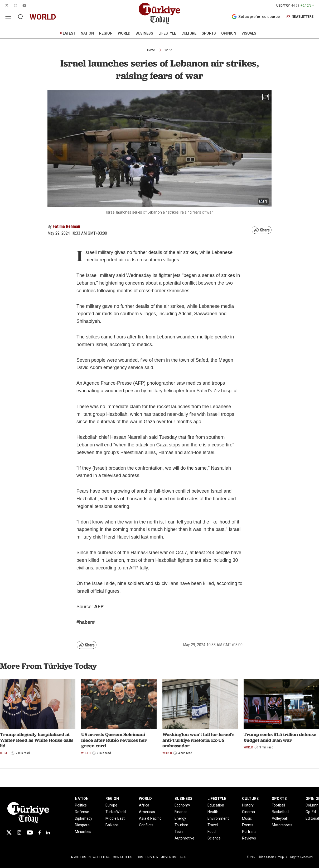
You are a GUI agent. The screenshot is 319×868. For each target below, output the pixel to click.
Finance (181, 812)
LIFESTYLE (167, 33)
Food (212, 832)
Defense (82, 812)
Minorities (83, 832)
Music (247, 818)
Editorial (312, 818)
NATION (87, 33)
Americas (147, 812)
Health (213, 812)
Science (214, 838)
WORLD (124, 33)
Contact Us (122, 857)
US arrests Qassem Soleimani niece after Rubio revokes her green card (114, 740)
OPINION (229, 33)
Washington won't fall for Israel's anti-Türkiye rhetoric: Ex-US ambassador (198, 740)
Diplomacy (84, 818)
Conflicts (146, 825)
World (168, 50)
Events (248, 825)
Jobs (139, 857)
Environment (218, 818)
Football (278, 805)
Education (216, 805)
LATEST (69, 33)
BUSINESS (144, 33)
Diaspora (82, 825)
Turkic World (116, 812)
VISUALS (249, 33)
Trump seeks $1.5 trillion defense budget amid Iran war (280, 737)
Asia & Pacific (150, 818)
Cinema (248, 812)
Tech (179, 832)
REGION (106, 33)
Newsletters (99, 857)
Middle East (115, 818)
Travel (213, 825)
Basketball (281, 812)
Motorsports (282, 825)
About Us (78, 857)
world (43, 17)
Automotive (184, 838)
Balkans (112, 825)
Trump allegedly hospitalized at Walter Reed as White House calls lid (37, 740)
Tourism (181, 825)
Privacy (152, 857)
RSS (183, 857)
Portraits (249, 832)
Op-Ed (311, 812)
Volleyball (280, 818)
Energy (180, 818)
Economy (182, 805)
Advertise (169, 857)
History (248, 805)
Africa (144, 805)
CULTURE (189, 33)
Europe (111, 805)
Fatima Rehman (66, 226)
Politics (81, 805)
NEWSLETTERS (300, 17)
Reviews (249, 838)
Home (151, 50)
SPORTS (209, 33)
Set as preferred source (256, 17)
